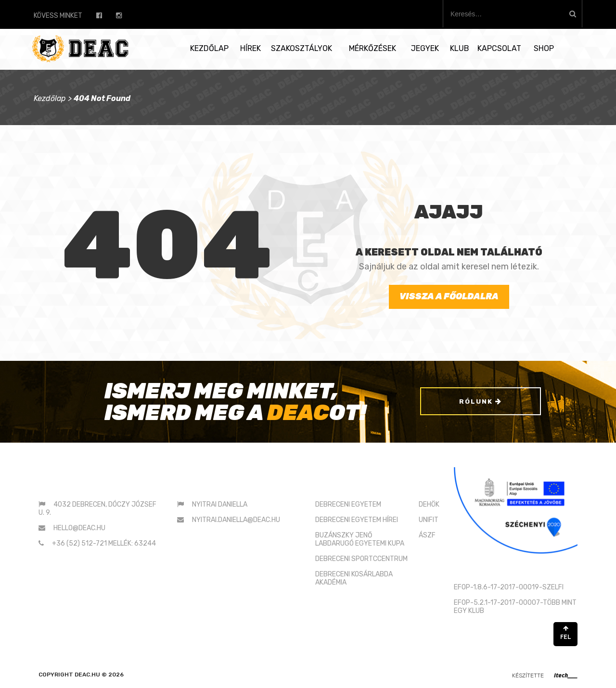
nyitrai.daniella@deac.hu (236, 520)
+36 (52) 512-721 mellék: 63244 (104, 543)
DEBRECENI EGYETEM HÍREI (357, 520)
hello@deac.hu (79, 528)
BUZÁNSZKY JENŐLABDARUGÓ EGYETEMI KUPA (360, 539)
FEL (565, 633)
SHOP (544, 48)
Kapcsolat (499, 48)
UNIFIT (429, 520)
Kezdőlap (209, 48)
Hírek (250, 48)
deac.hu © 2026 (99, 675)
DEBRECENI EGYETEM (348, 504)
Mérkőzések (372, 48)
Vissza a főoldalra (449, 296)
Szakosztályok (302, 48)
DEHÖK (429, 504)
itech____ (566, 675)
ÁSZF (427, 535)
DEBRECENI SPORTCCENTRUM (361, 559)
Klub (460, 48)
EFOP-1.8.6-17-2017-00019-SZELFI (509, 587)
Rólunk (481, 402)
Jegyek (425, 48)
